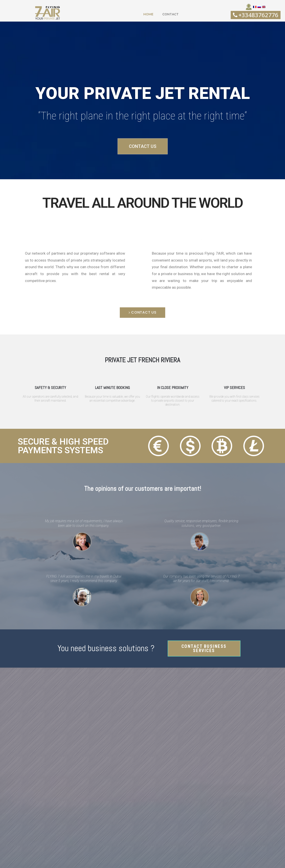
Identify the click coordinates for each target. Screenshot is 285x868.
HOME (148, 14)
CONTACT (171, 14)
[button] (48, 13)
